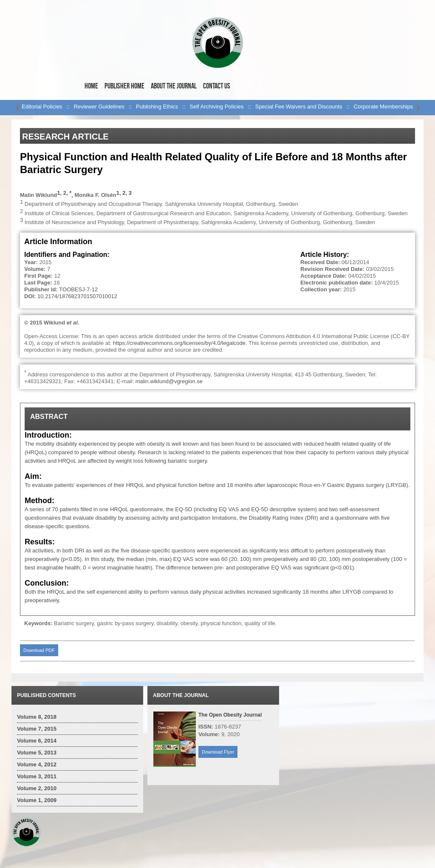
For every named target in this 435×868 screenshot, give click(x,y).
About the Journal (174, 86)
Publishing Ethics (157, 107)
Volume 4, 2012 (37, 764)
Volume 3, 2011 (37, 776)
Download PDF (39, 650)
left (17, 108)
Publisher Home (124, 86)
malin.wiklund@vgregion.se (169, 381)
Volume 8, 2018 (37, 717)
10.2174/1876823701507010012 (77, 296)
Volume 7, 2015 (37, 729)
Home (91, 86)
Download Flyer (218, 752)
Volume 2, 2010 (37, 788)
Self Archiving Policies (216, 107)
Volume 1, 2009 (37, 800)
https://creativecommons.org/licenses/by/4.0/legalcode (179, 343)
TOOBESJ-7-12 (78, 289)
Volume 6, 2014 (37, 741)
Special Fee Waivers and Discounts (299, 107)
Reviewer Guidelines (99, 107)
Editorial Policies (42, 107)
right (418, 108)
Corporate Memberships (383, 107)
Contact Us (217, 86)
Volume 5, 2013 (37, 753)
